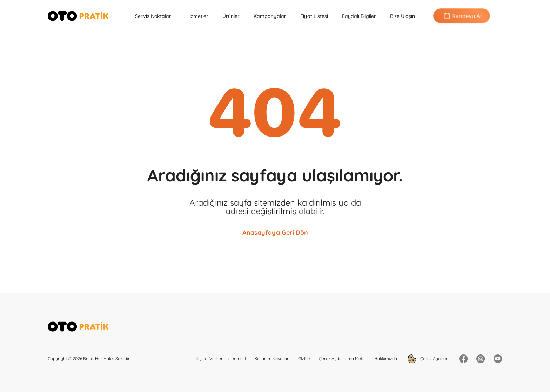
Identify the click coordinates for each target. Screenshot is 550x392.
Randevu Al (462, 16)
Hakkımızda (386, 358)
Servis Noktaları (154, 16)
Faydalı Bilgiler (359, 16)
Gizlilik (304, 358)
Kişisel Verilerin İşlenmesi (221, 358)
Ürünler (231, 16)
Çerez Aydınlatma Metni (342, 358)
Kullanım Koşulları (272, 358)
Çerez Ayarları (428, 359)
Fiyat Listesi (314, 16)
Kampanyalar (270, 16)
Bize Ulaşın (403, 16)
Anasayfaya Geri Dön (275, 232)
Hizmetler (197, 16)
